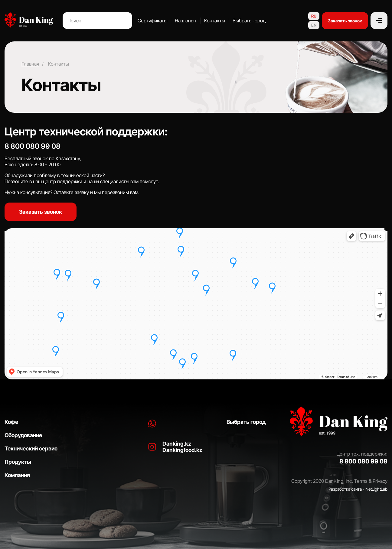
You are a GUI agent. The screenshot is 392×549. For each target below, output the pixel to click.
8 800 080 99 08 (33, 146)
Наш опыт (186, 21)
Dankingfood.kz (182, 450)
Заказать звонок (345, 21)
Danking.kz (177, 444)
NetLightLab (376, 489)
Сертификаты (152, 21)
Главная (30, 64)
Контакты (215, 21)
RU (314, 16)
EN (314, 25)
